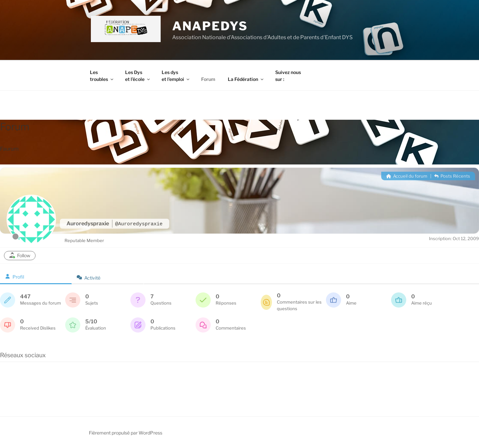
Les (102, 76)
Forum (208, 79)
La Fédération (246, 79)
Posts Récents (452, 176)
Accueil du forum (407, 176)
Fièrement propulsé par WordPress (126, 433)
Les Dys (138, 76)
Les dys (176, 76)
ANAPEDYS (210, 26)
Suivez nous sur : (288, 76)
